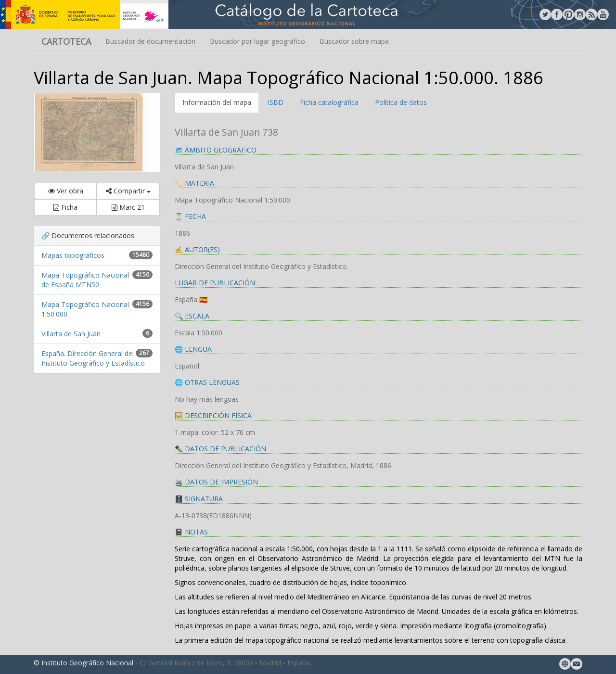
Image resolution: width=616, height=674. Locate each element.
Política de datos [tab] (401, 102)
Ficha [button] (65, 207)
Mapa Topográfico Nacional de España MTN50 (85, 280)
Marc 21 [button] (128, 207)
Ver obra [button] (66, 191)
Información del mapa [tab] (217, 102)
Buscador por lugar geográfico (257, 41)
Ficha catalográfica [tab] (329, 102)
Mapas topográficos (73, 255)
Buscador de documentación (150, 41)
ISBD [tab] (276, 102)
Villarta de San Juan (71, 334)
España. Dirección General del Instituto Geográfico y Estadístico (93, 358)
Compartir (128, 191)
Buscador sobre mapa (354, 41)
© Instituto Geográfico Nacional (83, 663)
